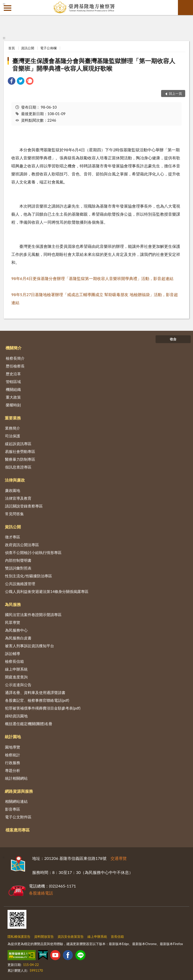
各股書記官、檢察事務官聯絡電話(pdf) (37, 700)
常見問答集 (14, 514)
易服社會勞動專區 (20, 451)
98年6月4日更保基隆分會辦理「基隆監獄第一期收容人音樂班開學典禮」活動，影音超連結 (92, 278)
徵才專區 (13, 537)
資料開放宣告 (44, 937)
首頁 (12, 48)
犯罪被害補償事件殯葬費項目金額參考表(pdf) (43, 708)
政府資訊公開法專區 (22, 545)
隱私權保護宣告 (19, 937)
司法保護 (13, 436)
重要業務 (13, 418)
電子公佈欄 (48, 48)
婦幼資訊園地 (16, 716)
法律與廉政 (15, 480)
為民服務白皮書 (18, 638)
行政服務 (13, 763)
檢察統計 (13, 755)
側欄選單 (8, 8)
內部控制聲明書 (18, 560)
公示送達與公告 (18, 685)
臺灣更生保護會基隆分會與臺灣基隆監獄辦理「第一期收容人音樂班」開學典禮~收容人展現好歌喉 (94, 64)
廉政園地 (13, 490)
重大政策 (13, 397)
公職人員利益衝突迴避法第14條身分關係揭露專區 (47, 591)
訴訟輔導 (13, 654)
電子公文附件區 (18, 817)
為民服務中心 (16, 630)
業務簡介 (13, 428)
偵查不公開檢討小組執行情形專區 (33, 552)
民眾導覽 (13, 622)
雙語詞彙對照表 (18, 568)
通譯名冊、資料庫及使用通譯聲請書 (35, 692)
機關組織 (13, 389)
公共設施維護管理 (20, 584)
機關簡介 (14, 348)
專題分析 (13, 770)
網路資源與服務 (19, 791)
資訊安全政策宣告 (71, 937)
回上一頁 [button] (175, 94)
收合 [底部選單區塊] (173, 339)
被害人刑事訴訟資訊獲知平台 (30, 646)
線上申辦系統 (16, 669)
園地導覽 (13, 747)
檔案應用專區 (18, 830)
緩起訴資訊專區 (18, 444)
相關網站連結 (16, 801)
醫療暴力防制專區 (20, 459)
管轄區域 (13, 382)
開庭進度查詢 (16, 677)
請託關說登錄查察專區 (24, 506)
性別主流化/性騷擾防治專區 (29, 576)
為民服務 (13, 604)
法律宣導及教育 (18, 498)
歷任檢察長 (15, 366)
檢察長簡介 (15, 358)
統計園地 (13, 737)
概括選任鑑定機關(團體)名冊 (29, 724)
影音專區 (13, 809)
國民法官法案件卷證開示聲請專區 (33, 615)
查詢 (185, 8)
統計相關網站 (16, 778)
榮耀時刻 (13, 405)
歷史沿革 (13, 374)
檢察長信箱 (14, 661)
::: (4, 4)
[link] (12, 82)
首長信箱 (117, 937)
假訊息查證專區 (18, 467)
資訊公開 (28, 48)
